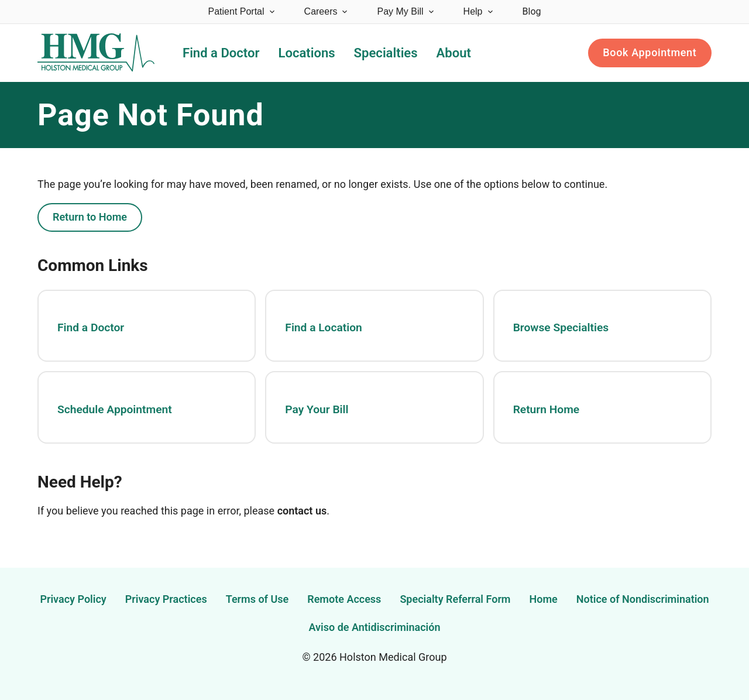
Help (479, 11)
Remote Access (344, 599)
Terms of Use (257, 599)
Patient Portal (242, 11)
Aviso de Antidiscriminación (375, 627)
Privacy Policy (73, 599)
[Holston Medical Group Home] (96, 53)
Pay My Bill (406, 11)
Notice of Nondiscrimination (643, 599)
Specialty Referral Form (455, 599)
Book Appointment (650, 52)
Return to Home (90, 217)
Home (544, 599)
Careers (327, 11)
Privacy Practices (166, 599)
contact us (302, 511)
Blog (532, 11)
